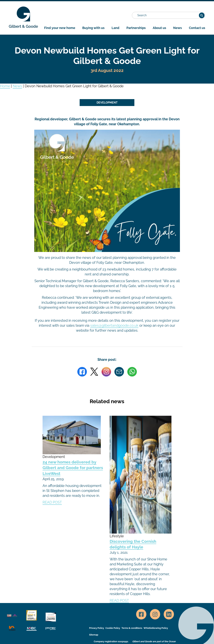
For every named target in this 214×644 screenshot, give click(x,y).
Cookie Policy (113, 628)
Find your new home (60, 28)
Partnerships (136, 28)
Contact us (197, 28)
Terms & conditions (132, 628)
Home (5, 86)
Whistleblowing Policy (156, 628)
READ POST (52, 502)
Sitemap (94, 635)
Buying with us (93, 28)
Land (115, 28)
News (178, 28)
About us (159, 28)
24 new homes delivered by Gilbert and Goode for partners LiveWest (73, 468)
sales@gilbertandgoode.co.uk (114, 325)
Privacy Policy (97, 628)
